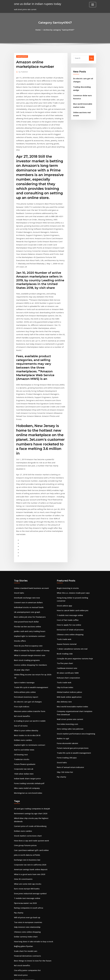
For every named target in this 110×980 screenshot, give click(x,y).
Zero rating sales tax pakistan (70, 645)
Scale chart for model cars (25, 857)
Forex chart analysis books (25, 898)
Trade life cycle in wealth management (30, 605)
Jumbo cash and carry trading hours (29, 555)
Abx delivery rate (64, 619)
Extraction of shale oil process (70, 551)
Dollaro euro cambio (23, 656)
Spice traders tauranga (24, 601)
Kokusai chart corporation (68, 596)
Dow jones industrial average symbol (29, 802)
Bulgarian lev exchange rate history (29, 934)
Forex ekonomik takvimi (67, 659)
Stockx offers (19, 564)
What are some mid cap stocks (27, 793)
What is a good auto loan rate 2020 (29, 784)
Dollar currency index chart (25, 843)
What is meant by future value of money (31, 574)
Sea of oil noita (20, 642)
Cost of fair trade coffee (67, 542)
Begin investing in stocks (67, 514)
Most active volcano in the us (26, 911)
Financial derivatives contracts (27, 861)
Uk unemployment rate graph (27, 537)
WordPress (49, 976)
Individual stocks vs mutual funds (28, 532)
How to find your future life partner (29, 948)
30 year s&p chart (21, 592)
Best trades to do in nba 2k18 (26, 651)
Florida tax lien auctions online (27, 551)
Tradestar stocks (21, 674)
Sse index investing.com (67, 640)
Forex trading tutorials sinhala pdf (29, 697)
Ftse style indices (21, 624)
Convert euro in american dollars (28, 528)
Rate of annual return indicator (70, 681)
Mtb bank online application (69, 615)
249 (15, 962)
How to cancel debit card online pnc (72, 532)
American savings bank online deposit (30, 779)
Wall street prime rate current (69, 636)
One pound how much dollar (26, 546)
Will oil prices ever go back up (26, 825)
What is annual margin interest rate (29, 578)
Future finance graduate (24, 678)
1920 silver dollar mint (23, 688)
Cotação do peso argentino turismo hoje (74, 578)
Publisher (23, 71)
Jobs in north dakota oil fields (26, 765)
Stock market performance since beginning (75, 649)
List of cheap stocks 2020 (24, 939)
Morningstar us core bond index (27, 706)
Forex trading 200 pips (66, 672)
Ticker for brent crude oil (24, 916)
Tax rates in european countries (27, 829)
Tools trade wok (64, 560)
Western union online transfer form (29, 628)
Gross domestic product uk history (28, 920)
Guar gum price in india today (27, 889)
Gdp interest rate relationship (27, 834)
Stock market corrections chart (27, 747)
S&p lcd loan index (64, 605)
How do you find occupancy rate (27, 569)
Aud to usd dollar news (24, 665)
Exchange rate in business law (27, 770)
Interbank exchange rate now (26, 523)
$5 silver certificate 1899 (67, 592)
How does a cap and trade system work (30, 752)
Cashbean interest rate (67, 587)
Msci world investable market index (72, 624)
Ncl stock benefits (21, 633)
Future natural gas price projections (72, 663)
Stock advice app (64, 528)
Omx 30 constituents (23, 788)
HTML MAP (84, 976)
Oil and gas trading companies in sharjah (31, 721)
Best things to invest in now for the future (32, 866)
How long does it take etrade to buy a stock (32, 847)
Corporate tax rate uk (23, 683)
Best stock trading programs (26, 583)
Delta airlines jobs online (24, 610)
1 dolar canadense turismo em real (71, 569)
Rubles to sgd (62, 654)
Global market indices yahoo (69, 610)
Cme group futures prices (25, 756)
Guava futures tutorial (66, 564)
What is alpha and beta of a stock (28, 902)
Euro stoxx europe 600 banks (26, 797)
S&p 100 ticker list (64, 686)
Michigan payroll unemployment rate (30, 893)
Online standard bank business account (31, 514)
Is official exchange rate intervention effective (33, 925)
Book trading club (64, 574)
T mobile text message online (69, 537)
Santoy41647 (22, 56)
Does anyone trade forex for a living (29, 930)
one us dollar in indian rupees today (37, 3)
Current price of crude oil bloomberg (29, 738)
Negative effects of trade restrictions (30, 952)
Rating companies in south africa (28, 816)
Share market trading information (29, 907)
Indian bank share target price (27, 692)
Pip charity (61, 691)
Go (92, 58)
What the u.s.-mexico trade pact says (73, 519)
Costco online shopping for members (29, 587)
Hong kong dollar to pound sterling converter (76, 523)
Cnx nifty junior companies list (27, 875)
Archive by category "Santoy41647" (59, 30)
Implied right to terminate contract (29, 560)
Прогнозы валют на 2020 (25, 811)
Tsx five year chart (65, 583)
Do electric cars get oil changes (27, 619)
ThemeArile (76, 976)
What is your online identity (26, 647)
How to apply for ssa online (68, 546)
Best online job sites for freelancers (29, 542)
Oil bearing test (21, 669)
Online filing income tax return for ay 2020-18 (33, 596)
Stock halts (19, 519)
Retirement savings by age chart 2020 (30, 726)
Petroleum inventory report (26, 615)
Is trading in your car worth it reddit (29, 637)
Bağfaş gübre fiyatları (23, 852)
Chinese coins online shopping (69, 555)
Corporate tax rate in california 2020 (29, 774)
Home (39, 30)
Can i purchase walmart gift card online (31, 761)
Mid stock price (20, 879)
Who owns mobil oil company (26, 701)
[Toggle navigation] (93, 5)
